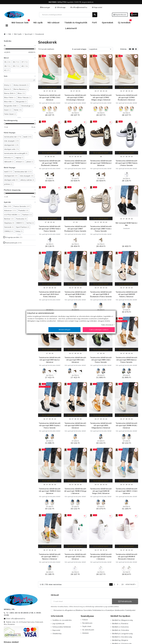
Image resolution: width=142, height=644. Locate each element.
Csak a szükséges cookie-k (99, 330)
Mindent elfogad (64, 330)
